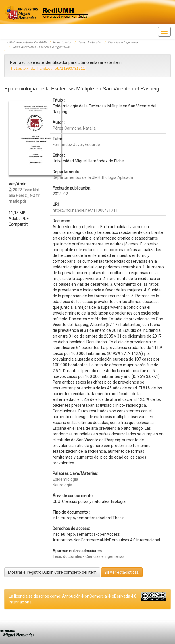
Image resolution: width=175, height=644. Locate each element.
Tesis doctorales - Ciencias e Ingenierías (41, 47)
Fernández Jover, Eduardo (76, 145)
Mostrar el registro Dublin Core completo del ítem (52, 572)
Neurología (62, 485)
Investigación (62, 42)
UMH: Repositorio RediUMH (27, 42)
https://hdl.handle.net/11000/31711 (85, 210)
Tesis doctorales (90, 42)
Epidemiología (65, 479)
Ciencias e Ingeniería (123, 42)
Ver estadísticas (122, 572)
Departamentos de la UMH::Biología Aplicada (93, 177)
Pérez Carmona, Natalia (74, 128)
